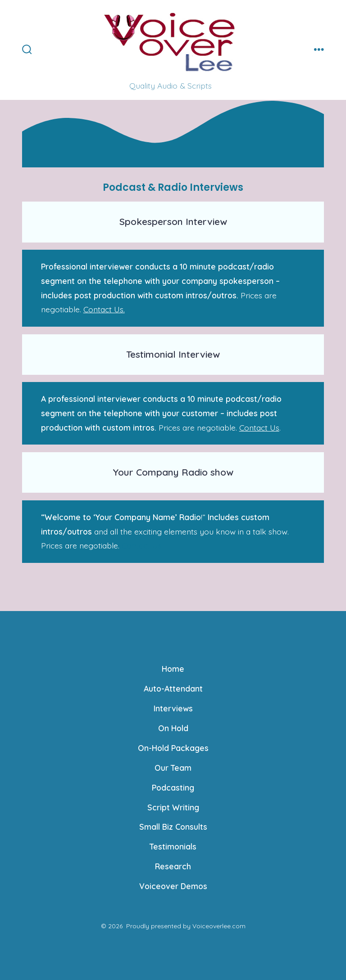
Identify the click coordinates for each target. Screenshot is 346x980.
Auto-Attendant (173, 688)
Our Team (173, 768)
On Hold (173, 728)
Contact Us (259, 427)
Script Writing (173, 807)
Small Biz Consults (173, 827)
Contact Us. (104, 309)
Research (173, 866)
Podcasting (173, 787)
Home (173, 669)
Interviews (173, 708)
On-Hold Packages (173, 748)
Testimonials (173, 846)
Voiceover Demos (173, 886)
